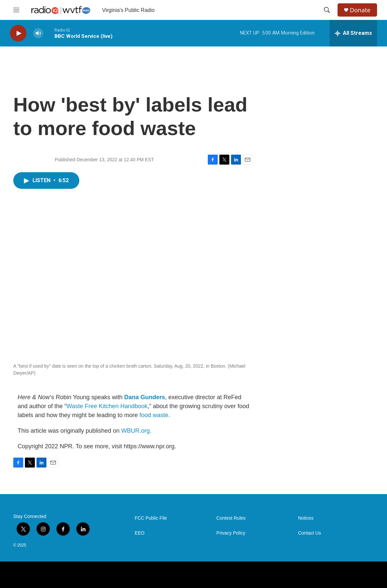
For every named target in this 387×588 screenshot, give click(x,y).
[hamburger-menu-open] (16, 10)
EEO (140, 533)
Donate (360, 10)
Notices (306, 518)
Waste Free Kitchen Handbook (107, 406)
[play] (18, 33)
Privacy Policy (231, 533)
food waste (154, 415)
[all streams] (353, 33)
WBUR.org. (136, 431)
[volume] (38, 33)
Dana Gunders (145, 397)
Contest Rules (231, 518)
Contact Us (310, 533)
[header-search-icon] (327, 10)
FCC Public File (151, 518)
